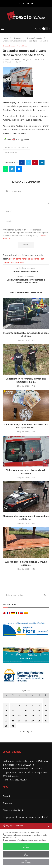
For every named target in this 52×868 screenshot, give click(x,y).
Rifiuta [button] (26, 854)
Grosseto (18, 38)
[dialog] (26, 845)
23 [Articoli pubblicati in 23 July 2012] (6, 721)
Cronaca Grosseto (34, 38)
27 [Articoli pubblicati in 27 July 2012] (33, 721)
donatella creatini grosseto (17, 148)
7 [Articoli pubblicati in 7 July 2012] (39, 705)
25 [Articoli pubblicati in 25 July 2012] (19, 721)
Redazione (15, 60)
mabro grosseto (11, 152)
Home (5, 38)
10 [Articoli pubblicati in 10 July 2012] (13, 710)
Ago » (29, 731)
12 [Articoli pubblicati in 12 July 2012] (26, 710)
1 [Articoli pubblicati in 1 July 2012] (46, 700)
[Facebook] (20, 3)
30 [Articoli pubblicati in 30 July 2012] (6, 726)
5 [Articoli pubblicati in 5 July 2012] (26, 705)
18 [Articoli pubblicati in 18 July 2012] (19, 715)
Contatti (7, 796)
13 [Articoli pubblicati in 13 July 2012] (33, 710)
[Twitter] (24, 3)
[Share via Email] (19, 169)
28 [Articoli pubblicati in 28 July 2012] (39, 721)
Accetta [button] (26, 847)
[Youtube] (28, 3)
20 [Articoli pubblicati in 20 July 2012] (33, 715)
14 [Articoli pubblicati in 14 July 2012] (39, 710)
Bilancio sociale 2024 (13, 810)
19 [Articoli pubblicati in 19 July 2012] (26, 715)
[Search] (36, 29)
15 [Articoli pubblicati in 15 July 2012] (46, 710)
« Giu (23, 731)
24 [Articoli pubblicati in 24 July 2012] (13, 721)
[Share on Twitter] (28, 162)
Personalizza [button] (26, 862)
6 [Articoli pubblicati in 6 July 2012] (33, 705)
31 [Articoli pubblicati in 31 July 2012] (13, 726)
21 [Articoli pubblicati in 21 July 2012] (39, 715)
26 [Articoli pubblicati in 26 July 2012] (26, 721)
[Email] (32, 3)
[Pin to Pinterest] (35, 162)
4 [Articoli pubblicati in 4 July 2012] (19, 705)
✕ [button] (48, 826)
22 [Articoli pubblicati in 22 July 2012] (46, 715)
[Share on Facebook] (22, 162)
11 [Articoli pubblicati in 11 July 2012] (19, 710)
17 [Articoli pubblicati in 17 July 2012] (13, 715)
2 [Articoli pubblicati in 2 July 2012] (6, 705)
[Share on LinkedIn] (42, 162)
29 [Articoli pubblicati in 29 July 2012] (46, 721)
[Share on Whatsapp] (6, 169)
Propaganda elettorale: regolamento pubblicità (25, 817)
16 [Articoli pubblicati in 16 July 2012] (6, 715)
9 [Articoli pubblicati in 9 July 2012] (6, 710)
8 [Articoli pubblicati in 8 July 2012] (46, 705)
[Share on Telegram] (12, 169)
